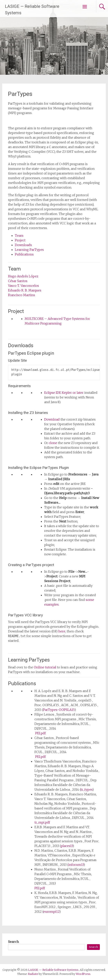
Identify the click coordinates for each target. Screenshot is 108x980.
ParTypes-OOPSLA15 (59, 710)
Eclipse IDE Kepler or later (64, 393)
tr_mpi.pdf (42, 822)
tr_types (86, 789)
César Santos (18, 281)
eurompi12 (51, 912)
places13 (67, 846)
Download (52, 419)
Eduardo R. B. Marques (25, 290)
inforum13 (76, 865)
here (62, 631)
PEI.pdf (40, 733)
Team (19, 236)
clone (53, 443)
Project (20, 240)
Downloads (23, 245)
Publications (24, 254)
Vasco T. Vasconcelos (23, 286)
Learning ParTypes (29, 250)
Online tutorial (45, 667)
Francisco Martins (22, 295)
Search (13, 942)
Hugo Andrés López (23, 276)
